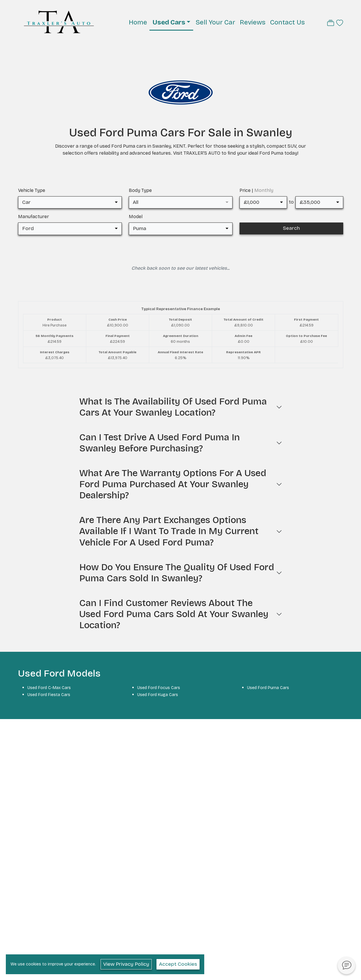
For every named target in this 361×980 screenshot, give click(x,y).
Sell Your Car (215, 22)
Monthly (264, 190)
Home (138, 22)
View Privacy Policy (126, 964)
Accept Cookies (178, 964)
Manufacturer (34, 217)
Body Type (140, 190)
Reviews (253, 22)
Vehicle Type (32, 190)
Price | (256, 190)
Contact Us (287, 22)
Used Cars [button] (169, 22)
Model (136, 217)
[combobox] (70, 202)
